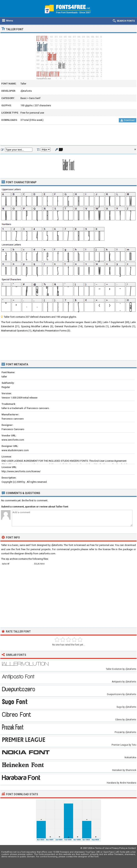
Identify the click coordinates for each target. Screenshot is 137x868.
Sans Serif (35, 98)
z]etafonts (26, 91)
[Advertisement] (68, 135)
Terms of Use (102, 848)
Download (128, 120)
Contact (132, 848)
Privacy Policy (118, 848)
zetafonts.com (47, 553)
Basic (24, 98)
